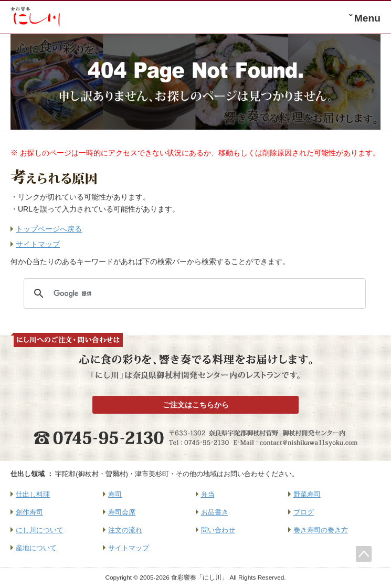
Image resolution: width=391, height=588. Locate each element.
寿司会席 (122, 512)
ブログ (304, 512)
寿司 (115, 494)
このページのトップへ (364, 554)
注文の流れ (125, 530)
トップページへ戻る (49, 229)
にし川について (40, 530)
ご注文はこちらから (196, 405)
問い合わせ (218, 530)
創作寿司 (29, 512)
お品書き (215, 512)
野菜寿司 (307, 494)
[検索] (193, 293)
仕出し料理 (33, 494)
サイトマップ (38, 244)
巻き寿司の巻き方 (321, 530)
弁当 (208, 494)
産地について (36, 548)
